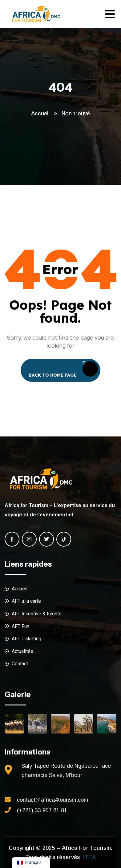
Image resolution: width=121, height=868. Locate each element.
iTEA (89, 857)
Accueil (40, 114)
